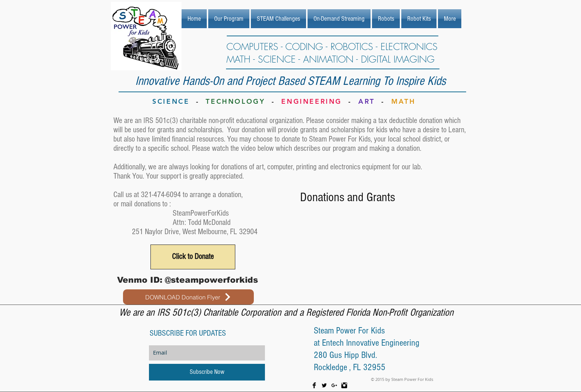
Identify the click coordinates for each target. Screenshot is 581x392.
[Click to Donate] (193, 257)
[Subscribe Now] (207, 372)
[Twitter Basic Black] (324, 385)
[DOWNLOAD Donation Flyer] (188, 297)
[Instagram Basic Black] (344, 385)
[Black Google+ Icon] (334, 385)
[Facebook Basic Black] (314, 385)
